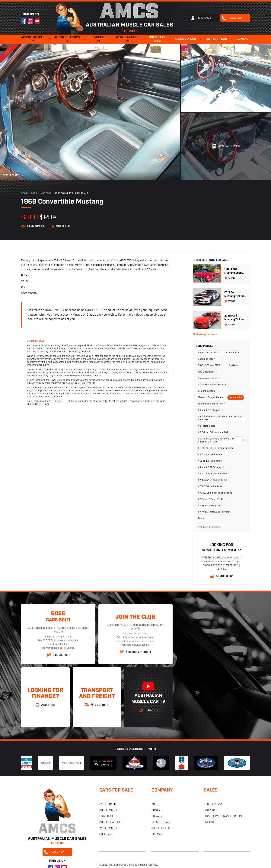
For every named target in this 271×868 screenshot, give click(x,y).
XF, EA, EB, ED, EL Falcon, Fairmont (216, 448)
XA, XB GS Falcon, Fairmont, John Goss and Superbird (221, 418)
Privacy (157, 816)
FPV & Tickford (207, 372)
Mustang (46, 194)
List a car (210, 810)
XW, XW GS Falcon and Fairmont (215, 493)
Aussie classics (67, 39)
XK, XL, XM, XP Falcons (210, 455)
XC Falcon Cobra (207, 426)
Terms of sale (161, 822)
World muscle (128, 39)
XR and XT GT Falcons (211, 467)
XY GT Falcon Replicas (210, 506)
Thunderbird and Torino (212, 404)
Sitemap (157, 834)
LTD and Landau (206, 391)
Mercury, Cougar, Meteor (211, 398)
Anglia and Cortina (209, 353)
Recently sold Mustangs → (210, 527)
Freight (209, 822)
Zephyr (202, 519)
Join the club (161, 828)
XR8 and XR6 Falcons (211, 461)
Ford (34, 194)
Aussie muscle (33, 39)
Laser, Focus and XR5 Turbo (213, 385)
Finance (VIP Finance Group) (223, 816)
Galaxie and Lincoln (210, 378)
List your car (216, 39)
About (156, 804)
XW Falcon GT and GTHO (212, 480)
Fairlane (233, 366)
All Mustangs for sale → (205, 335)
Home (24, 194)
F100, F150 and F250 (211, 366)
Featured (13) (11, 176)
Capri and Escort (207, 359)
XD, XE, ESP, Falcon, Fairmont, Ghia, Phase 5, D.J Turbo (221, 440)
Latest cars (108, 804)
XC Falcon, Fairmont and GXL (213, 432)
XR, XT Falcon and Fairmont (212, 474)
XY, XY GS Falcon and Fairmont (216, 512)
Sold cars (157, 39)
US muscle (98, 39)
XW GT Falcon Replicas (210, 487)
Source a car (185, 39)
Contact (243, 39)
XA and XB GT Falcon (211, 410)
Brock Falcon (233, 353)
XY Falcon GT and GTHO (210, 499)
